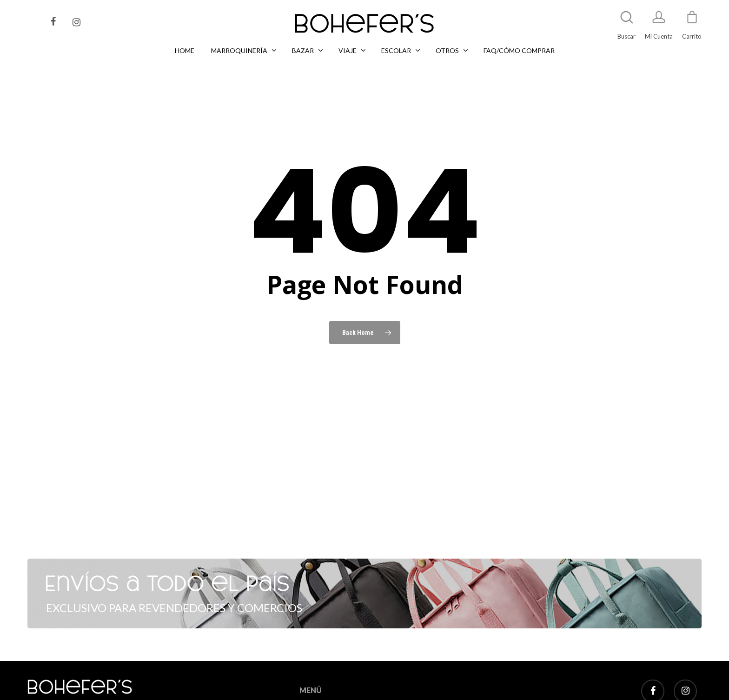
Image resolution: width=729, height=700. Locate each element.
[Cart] (692, 21)
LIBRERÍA (312, 693)
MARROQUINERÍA (325, 682)
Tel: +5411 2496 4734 (103, 687)
